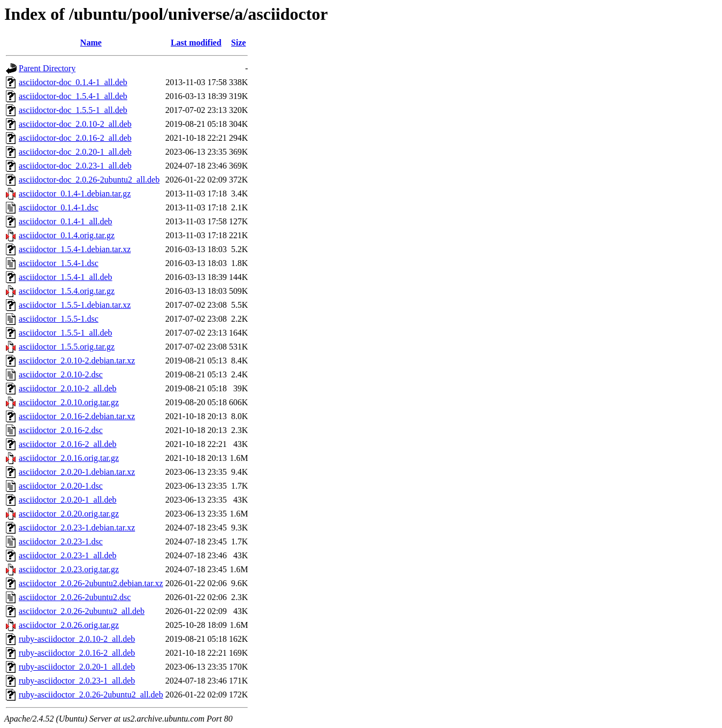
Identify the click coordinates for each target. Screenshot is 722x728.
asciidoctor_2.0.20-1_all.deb (68, 500)
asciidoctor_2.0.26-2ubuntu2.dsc (75, 597)
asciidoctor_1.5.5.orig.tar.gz (67, 347)
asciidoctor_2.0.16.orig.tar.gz (69, 458)
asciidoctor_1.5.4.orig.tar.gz (67, 291)
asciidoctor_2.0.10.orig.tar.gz (69, 402)
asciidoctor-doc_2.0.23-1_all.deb (75, 166)
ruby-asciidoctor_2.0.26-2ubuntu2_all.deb (91, 695)
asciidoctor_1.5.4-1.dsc (59, 263)
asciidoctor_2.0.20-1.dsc (61, 486)
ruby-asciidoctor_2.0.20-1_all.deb (77, 667)
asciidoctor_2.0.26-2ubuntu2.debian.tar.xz (91, 583)
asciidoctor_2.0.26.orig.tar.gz (69, 625)
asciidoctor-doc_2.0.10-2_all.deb (75, 124)
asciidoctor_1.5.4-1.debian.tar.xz (75, 249)
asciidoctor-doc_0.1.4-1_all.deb (73, 82)
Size (239, 43)
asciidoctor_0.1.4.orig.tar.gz (67, 235)
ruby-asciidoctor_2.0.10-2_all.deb (77, 639)
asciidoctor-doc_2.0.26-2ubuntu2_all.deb (89, 180)
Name (91, 43)
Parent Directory (47, 68)
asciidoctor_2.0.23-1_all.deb (68, 555)
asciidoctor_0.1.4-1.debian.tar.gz (75, 194)
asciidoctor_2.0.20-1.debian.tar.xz (77, 472)
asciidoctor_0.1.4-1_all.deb (66, 221)
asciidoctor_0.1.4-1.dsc (59, 207)
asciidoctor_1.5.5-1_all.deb (66, 333)
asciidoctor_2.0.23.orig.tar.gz (69, 569)
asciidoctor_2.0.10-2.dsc (61, 374)
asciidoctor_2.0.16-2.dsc (61, 430)
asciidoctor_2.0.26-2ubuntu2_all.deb (82, 611)
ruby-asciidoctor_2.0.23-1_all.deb (77, 681)
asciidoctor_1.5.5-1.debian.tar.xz (75, 305)
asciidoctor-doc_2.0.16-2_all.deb (75, 138)
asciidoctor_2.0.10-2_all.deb (68, 388)
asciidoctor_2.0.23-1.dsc (61, 541)
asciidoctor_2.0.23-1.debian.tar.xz (77, 528)
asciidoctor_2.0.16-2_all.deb (68, 444)
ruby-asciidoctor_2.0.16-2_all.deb (77, 653)
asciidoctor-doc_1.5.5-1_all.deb (73, 110)
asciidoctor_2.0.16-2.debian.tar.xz (77, 416)
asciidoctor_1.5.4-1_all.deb (66, 277)
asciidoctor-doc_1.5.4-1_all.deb (73, 96)
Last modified (196, 43)
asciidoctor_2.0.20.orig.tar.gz (69, 514)
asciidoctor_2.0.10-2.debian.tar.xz (77, 361)
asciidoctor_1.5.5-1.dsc (59, 319)
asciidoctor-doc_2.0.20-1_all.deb (75, 152)
